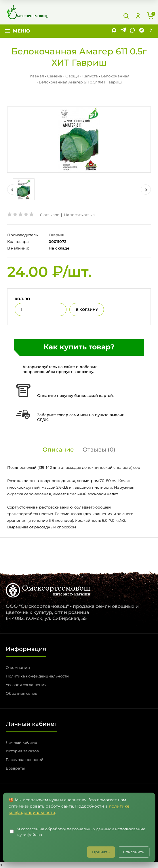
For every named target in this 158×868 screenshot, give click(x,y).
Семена (55, 76)
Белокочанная (115, 76)
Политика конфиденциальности (37, 676)
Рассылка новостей (25, 759)
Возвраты (15, 768)
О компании (18, 667)
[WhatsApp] (132, 31)
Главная (36, 76)
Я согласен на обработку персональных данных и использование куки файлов (81, 832)
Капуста (90, 76)
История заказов (22, 751)
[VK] (142, 31)
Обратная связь (21, 693)
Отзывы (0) (99, 450)
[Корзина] (150, 16)
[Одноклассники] (151, 31)
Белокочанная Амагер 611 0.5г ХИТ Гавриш (80, 82)
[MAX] (114, 31)
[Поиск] (126, 16)
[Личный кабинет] (138, 16)
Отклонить (134, 852)
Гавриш (56, 235)
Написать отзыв (79, 215)
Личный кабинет (22, 742)
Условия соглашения (26, 685)
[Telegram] (123, 31)
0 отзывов (50, 215)
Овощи (72, 76)
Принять (101, 852)
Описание (58, 450)
